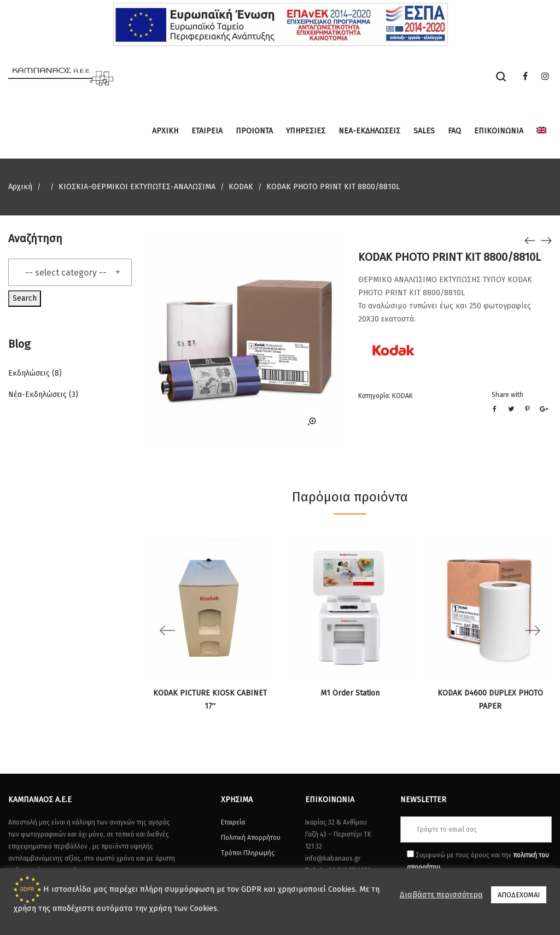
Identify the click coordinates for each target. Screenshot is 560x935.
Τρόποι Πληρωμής (248, 853)
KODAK (241, 187)
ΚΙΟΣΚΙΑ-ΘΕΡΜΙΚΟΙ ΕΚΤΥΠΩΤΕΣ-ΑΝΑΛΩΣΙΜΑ (137, 187)
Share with (507, 395)
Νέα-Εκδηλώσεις (37, 395)
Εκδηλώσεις (29, 373)
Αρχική (20, 187)
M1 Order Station (350, 693)
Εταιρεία (233, 822)
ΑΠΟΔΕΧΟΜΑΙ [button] (519, 895)
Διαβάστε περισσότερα (441, 895)
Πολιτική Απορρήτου (251, 838)
